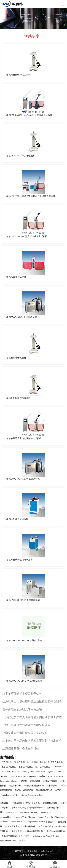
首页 (10, 865)
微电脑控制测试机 (44, 790)
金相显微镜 (52, 786)
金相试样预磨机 (50, 781)
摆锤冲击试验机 (22, 762)
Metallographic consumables (33, 771)
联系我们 (31, 865)
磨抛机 (24, 781)
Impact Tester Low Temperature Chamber (28, 822)
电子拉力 (59, 790)
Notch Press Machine (10, 771)
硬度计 (23, 841)
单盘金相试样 (15, 786)
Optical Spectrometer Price (32, 795)
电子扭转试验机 (9, 767)
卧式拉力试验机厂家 (24, 790)
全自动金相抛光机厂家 (34, 786)
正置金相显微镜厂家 (34, 831)
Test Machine (58, 767)
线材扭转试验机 (43, 767)
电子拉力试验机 (55, 762)
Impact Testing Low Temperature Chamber (27, 776)
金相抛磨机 (35, 781)
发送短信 (55, 865)
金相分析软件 (29, 826)
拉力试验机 (7, 762)
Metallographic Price (10, 795)
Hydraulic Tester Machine (24, 817)
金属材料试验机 (39, 762)
